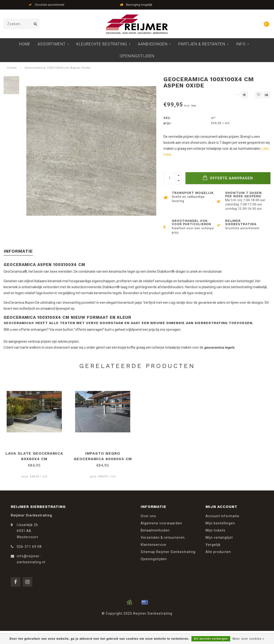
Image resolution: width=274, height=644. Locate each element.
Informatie (18, 251)
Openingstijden (137, 56)
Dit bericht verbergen (211, 639)
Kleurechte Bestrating (102, 44)
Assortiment (52, 44)
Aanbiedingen (153, 44)
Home (25, 44)
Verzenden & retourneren (163, 538)
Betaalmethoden (155, 530)
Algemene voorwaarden (161, 523)
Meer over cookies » (248, 639)
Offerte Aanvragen (228, 178)
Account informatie (222, 516)
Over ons (148, 516)
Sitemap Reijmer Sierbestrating (168, 552)
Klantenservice (154, 545)
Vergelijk (213, 545)
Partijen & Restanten (202, 44)
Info (241, 44)
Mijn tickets (215, 530)
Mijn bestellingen (220, 523)
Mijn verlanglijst (219, 538)
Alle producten (218, 552)
